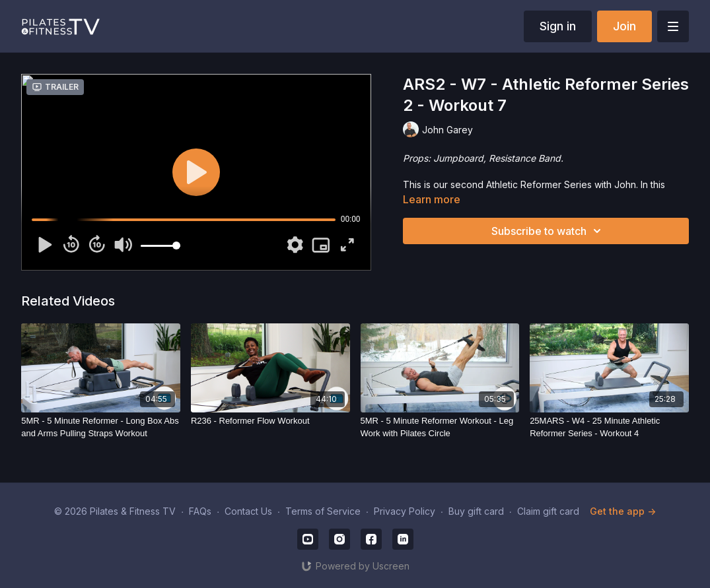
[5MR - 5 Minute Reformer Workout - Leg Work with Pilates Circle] (440, 427)
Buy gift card (476, 511)
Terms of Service (323, 511)
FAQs (200, 511)
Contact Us (248, 511)
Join (624, 26)
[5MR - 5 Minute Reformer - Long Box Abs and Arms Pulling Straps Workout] (101, 427)
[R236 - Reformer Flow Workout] (270, 421)
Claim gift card (548, 511)
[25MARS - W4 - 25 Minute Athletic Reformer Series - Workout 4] (609, 427)
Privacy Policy (405, 511)
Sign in (558, 26)
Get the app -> (623, 511)
